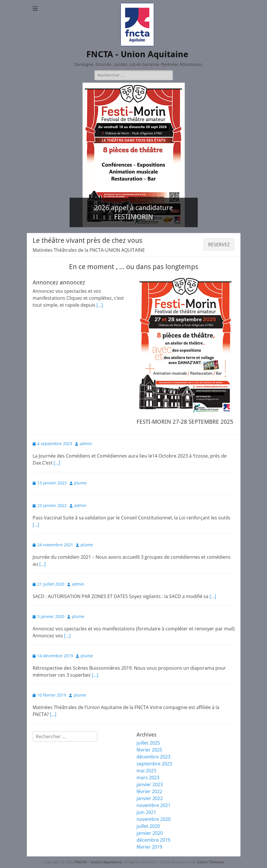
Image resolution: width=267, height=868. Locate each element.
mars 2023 (148, 778)
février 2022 (149, 791)
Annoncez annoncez (59, 282)
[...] (100, 305)
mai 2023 (146, 771)
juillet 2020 (148, 826)
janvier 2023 (150, 784)
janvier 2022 (150, 798)
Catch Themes (210, 862)
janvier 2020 (150, 833)
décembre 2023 (153, 757)
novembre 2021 (154, 805)
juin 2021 (146, 812)
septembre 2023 (154, 764)
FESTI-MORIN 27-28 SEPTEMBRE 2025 (185, 422)
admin (86, 444)
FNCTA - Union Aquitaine (137, 54)
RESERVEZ (219, 245)
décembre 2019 (153, 840)
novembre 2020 (154, 819)
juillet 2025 (148, 743)
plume (80, 483)
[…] (57, 463)
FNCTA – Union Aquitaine (98, 862)
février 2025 (149, 750)
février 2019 (149, 847)
